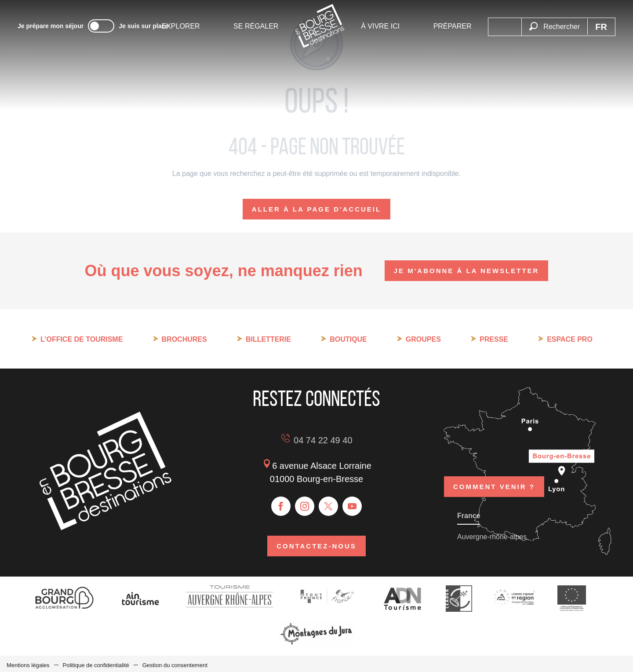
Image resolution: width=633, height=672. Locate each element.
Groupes (423, 339)
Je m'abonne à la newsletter (467, 271)
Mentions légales (28, 663)
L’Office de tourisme (82, 339)
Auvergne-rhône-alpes (492, 534)
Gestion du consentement (175, 663)
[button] (554, 22)
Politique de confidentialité (96, 663)
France (469, 513)
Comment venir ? (494, 474)
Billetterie (268, 339)
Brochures (184, 339)
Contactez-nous (316, 545)
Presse (494, 339)
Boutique (348, 339)
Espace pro (570, 339)
